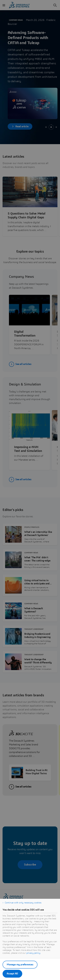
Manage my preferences (20, 965)
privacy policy (33, 953)
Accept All (12, 974)
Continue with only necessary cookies (23, 903)
